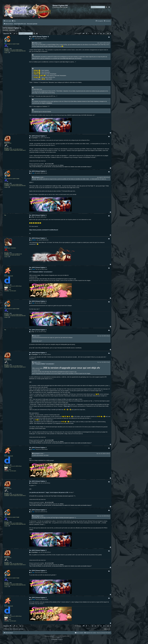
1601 (10, 285)
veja (5, 43)
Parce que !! (67, 406)
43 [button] (95, 33)
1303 (10, 148)
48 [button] (108, 33)
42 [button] (92, 33)
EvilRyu (36, 43)
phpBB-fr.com (59, 638)
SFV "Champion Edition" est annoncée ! (41, 272)
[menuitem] (14, 21)
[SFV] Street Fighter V (12, 28)
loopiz (6, 275)
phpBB (53, 636)
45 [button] (101, 33)
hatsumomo (12, 30)
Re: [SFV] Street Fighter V (39, 37)
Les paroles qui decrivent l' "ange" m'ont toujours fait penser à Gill (49, 492)
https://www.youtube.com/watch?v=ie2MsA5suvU (44, 230)
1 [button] (89, 33)
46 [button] (104, 33)
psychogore (7, 142)
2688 (10, 49)
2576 (10, 253)
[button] (83, 33)
